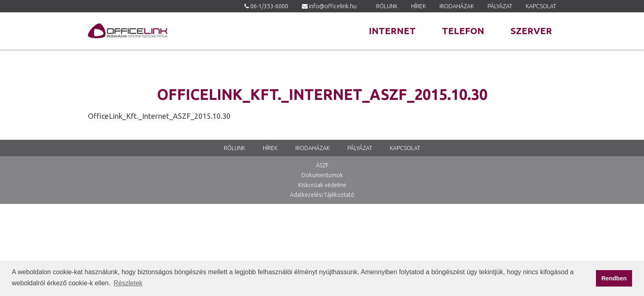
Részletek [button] (128, 283)
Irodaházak (457, 6)
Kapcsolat (541, 6)
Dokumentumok (322, 175)
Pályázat (500, 6)
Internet (392, 31)
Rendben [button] (614, 278)
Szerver (531, 31)
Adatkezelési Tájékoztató (322, 195)
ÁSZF (322, 165)
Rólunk (387, 6)
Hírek (419, 6)
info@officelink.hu (333, 6)
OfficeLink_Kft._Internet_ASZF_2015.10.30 (159, 116)
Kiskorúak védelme (322, 185)
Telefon (463, 31)
